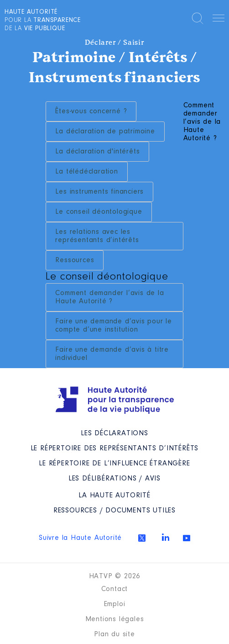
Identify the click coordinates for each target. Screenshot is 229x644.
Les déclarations (114, 433)
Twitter (142, 538)
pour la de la (43, 21)
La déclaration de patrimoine (105, 132)
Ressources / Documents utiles (114, 511)
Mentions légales (115, 619)
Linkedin (166, 537)
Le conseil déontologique (99, 212)
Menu (219, 20)
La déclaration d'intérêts (97, 152)
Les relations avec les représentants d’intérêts (97, 236)
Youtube (187, 538)
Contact (115, 589)
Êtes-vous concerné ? (91, 111)
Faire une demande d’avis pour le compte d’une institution (114, 326)
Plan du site (114, 634)
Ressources (75, 260)
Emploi (115, 604)
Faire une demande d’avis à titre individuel (112, 354)
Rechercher (198, 18)
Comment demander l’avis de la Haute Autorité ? (109, 297)
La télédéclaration (86, 172)
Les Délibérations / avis (114, 479)
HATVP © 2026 (115, 576)
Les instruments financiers (99, 192)
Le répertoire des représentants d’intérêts (115, 449)
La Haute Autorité (114, 496)
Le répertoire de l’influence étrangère (114, 464)
